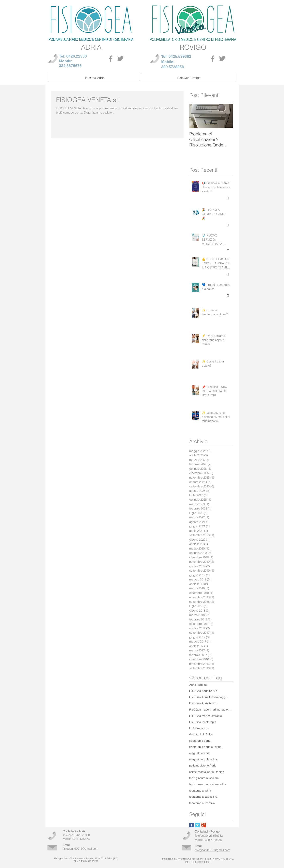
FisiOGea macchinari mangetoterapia (211, 710)
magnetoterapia (199, 753)
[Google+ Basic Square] (203, 825)
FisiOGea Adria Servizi (203, 691)
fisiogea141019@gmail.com (213, 850)
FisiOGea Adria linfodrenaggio (208, 697)
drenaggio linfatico (201, 734)
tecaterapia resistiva (202, 803)
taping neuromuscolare (204, 778)
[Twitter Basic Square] (197, 825)
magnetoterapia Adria (203, 759)
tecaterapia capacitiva (203, 797)
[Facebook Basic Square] (192, 825)
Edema (203, 685)
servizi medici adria (202, 772)
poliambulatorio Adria (203, 766)
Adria (193, 685)
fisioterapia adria (200, 741)
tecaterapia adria (200, 791)
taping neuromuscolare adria (208, 784)
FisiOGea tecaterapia (203, 722)
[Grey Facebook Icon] (111, 59)
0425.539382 (180, 56)
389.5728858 (173, 67)
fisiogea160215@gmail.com (81, 849)
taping (220, 772)
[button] (94, 78)
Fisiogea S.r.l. (61, 859)
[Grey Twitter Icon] (120, 59)
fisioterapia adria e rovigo (205, 747)
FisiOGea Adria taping (203, 703)
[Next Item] (226, 116)
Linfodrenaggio (199, 728)
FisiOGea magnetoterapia (206, 716)
